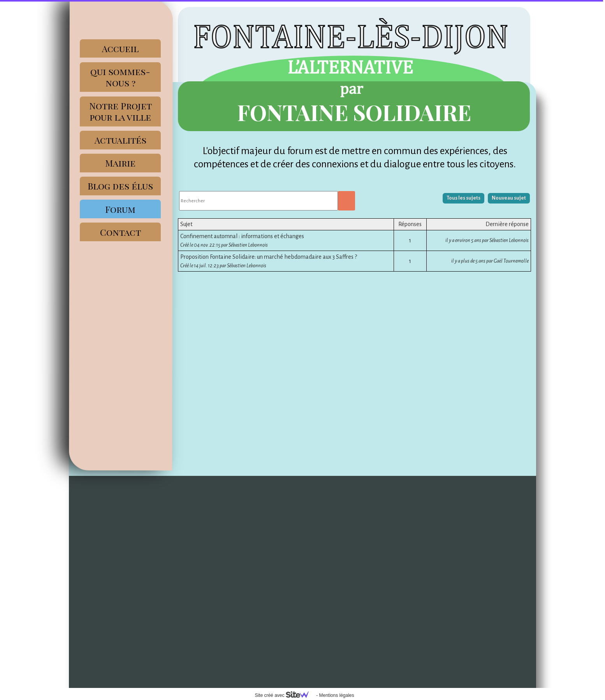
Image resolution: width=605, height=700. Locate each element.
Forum (120, 209)
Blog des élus (120, 186)
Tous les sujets (463, 198)
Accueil (120, 48)
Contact (120, 232)
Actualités (120, 140)
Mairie (120, 163)
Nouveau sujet (509, 198)
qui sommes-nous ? (120, 77)
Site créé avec (285, 695)
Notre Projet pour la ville (120, 111)
